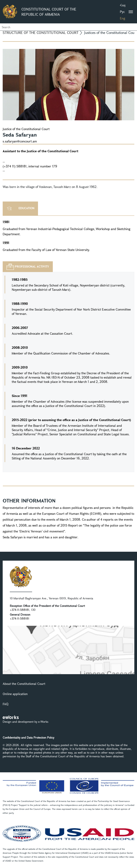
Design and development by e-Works (26, 722)
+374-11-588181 (20, 610)
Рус (122, 12)
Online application (15, 694)
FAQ (6, 704)
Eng (123, 18)
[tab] (28, 267)
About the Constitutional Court (24, 684)
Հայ (123, 5)
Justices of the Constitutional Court (111, 33)
